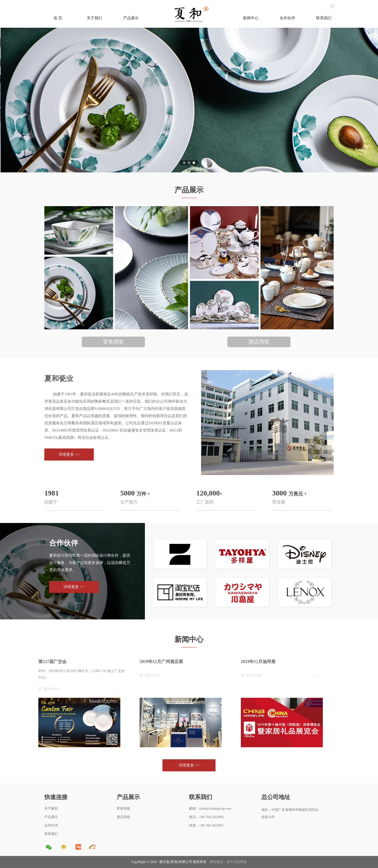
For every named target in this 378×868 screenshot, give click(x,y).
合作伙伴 (287, 18)
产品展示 (131, 18)
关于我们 (94, 18)
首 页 (58, 18)
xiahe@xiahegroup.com (215, 809)
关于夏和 (51, 809)
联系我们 (324, 18)
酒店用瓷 (123, 817)
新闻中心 (251, 18)
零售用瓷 (123, 809)
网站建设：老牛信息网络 (228, 862)
